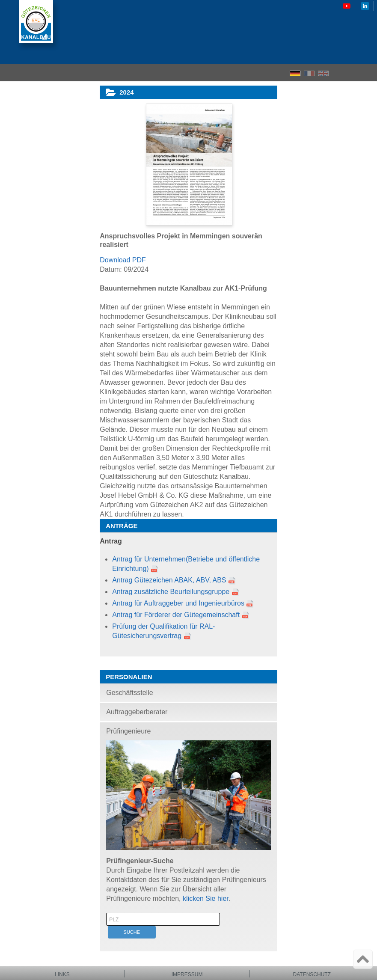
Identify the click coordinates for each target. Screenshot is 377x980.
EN (323, 73)
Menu (368, 73)
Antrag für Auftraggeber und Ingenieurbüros (178, 603)
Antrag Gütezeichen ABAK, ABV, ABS (169, 580)
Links (62, 974)
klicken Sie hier (206, 898)
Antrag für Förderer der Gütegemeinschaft (176, 615)
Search (353, 73)
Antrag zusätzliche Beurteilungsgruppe (171, 592)
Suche (132, 932)
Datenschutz (312, 974)
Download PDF (123, 260)
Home (338, 73)
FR (309, 73)
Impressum (187, 974)
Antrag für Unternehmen (149, 559)
